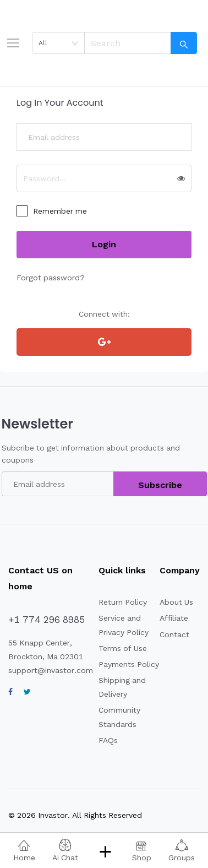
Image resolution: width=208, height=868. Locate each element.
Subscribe (160, 485)
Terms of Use (123, 648)
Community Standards (119, 717)
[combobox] (58, 43)
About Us (176, 602)
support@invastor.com (51, 670)
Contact (174, 634)
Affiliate (174, 618)
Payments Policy (129, 664)
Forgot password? (51, 278)
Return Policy (123, 602)
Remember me (60, 211)
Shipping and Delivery (122, 687)
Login (104, 244)
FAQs (108, 740)
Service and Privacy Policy (124, 625)
